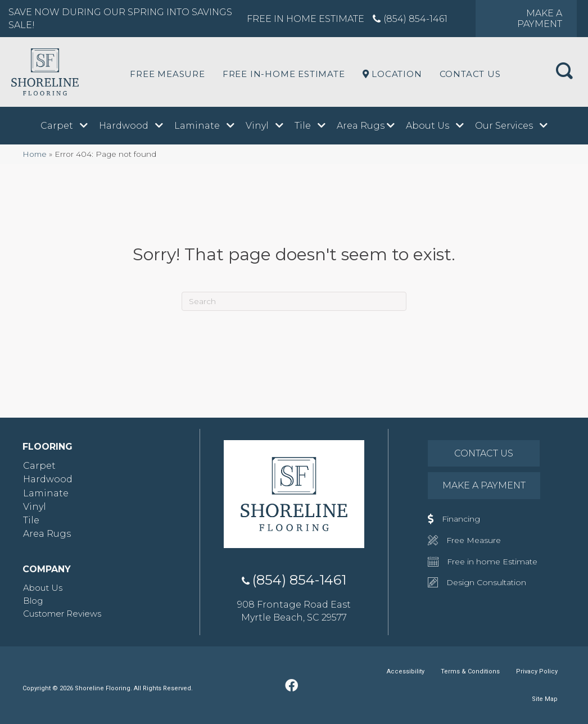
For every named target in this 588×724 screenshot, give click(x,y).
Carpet (39, 466)
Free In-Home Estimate (284, 74)
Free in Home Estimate (306, 19)
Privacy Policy (537, 671)
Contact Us (470, 74)
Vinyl (35, 507)
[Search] (294, 301)
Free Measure (168, 74)
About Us (43, 588)
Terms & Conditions (470, 671)
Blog (33, 601)
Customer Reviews (62, 614)
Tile (31, 520)
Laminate (46, 493)
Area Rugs (47, 534)
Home (35, 154)
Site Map (545, 699)
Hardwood (48, 479)
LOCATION (392, 74)
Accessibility (406, 671)
